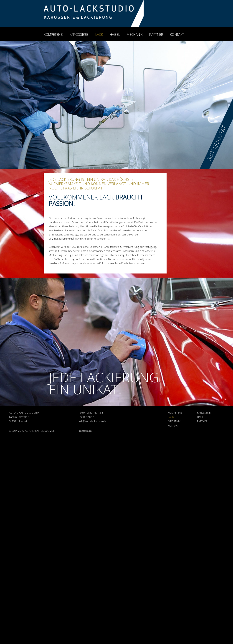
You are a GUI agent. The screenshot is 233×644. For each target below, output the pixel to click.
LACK (99, 34)
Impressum (85, 431)
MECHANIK (135, 34)
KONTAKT (177, 34)
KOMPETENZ (53, 34)
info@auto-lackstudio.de (92, 421)
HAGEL (115, 34)
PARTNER (156, 34)
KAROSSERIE (79, 34)
